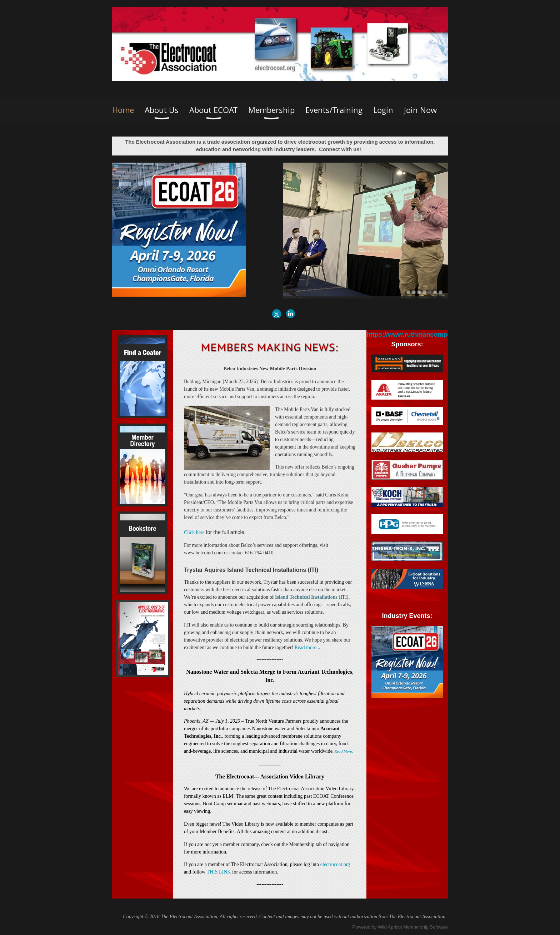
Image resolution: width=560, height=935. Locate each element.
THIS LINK (219, 872)
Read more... (307, 647)
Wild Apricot (390, 927)
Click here (195, 532)
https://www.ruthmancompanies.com (422, 335)
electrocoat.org (335, 864)
